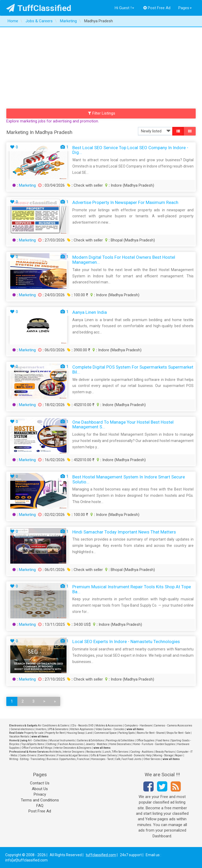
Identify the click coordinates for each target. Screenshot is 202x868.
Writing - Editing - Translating (27, 759)
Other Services (152, 759)
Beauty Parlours (165, 752)
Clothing (51, 744)
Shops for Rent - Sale (178, 733)
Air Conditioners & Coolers (54, 726)
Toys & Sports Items (33, 744)
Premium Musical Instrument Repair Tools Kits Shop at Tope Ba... (132, 589)
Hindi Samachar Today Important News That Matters (124, 532)
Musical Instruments (62, 740)
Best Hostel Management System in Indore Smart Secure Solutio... (129, 479)
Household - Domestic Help (135, 755)
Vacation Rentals (19, 737)
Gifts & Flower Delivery (104, 755)
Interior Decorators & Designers (73, 748)
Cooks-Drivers (28, 755)
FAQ (40, 806)
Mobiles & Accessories (109, 726)
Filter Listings (102, 113)
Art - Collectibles (38, 740)
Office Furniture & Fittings (37, 748)
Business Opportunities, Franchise (68, 759)
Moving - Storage (163, 755)
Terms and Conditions (40, 800)
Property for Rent (55, 733)
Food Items (163, 740)
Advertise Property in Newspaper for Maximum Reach (125, 202)
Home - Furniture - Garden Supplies (154, 744)
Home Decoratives (120, 744)
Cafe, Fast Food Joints (128, 759)
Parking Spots (127, 733)
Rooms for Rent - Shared (151, 733)
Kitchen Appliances (82, 729)
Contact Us (40, 783)
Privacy (40, 794)
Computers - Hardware (138, 726)
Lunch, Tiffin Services (116, 752)
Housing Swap (75, 733)
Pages (185, 8)
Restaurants (94, 752)
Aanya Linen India (90, 312)
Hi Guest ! (124, 8)
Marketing (27, 185)
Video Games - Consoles (110, 729)
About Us (40, 789)
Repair (179, 755)
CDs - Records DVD (82, 726)
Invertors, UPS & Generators (52, 729)
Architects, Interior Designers (67, 752)
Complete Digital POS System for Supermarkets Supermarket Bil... (133, 370)
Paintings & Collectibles (120, 740)
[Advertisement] (101, 67)
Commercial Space (105, 733)
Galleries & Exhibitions (90, 740)
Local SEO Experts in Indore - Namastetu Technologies (126, 641)
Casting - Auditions (142, 752)
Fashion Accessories (71, 744)
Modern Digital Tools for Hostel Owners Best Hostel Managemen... (124, 260)
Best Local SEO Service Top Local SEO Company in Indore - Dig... (130, 150)
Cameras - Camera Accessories (173, 726)
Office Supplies (145, 740)
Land (89, 733)
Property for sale (34, 733)
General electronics (22, 729)
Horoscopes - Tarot (102, 759)
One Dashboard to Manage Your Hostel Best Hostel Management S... (123, 425)
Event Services (47, 755)
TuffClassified (39, 8)
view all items (135, 729)
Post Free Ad (157, 8)
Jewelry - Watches (96, 744)
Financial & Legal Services (73, 755)
